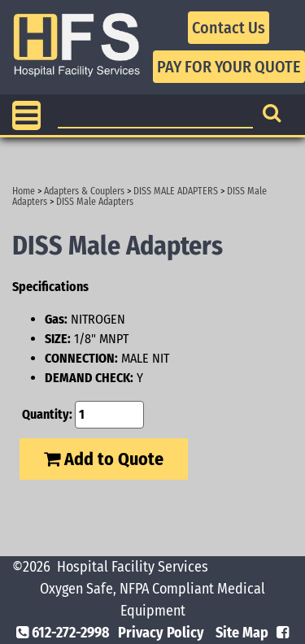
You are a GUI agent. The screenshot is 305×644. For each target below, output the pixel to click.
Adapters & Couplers (84, 191)
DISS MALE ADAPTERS (176, 191)
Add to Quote (104, 459)
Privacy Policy (161, 633)
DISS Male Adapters (95, 202)
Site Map (242, 633)
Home (24, 191)
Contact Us (229, 28)
